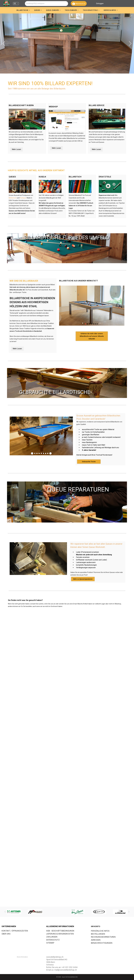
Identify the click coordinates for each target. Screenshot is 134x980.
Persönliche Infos (100, 931)
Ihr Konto (96, 926)
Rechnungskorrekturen (103, 937)
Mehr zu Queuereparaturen (83, 579)
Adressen (96, 940)
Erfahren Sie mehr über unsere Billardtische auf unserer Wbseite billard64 (92, 336)
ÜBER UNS (6, 934)
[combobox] (46, 4)
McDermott (13, 198)
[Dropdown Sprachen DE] (16, 4)
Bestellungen (98, 934)
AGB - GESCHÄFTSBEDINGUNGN (60, 931)
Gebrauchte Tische (89, 462)
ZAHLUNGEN (52, 937)
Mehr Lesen (16, 149)
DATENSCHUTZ (53, 940)
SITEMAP (50, 943)
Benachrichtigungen (102, 943)
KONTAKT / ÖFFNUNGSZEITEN (15, 931)
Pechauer (23, 198)
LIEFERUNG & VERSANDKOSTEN (60, 934)
